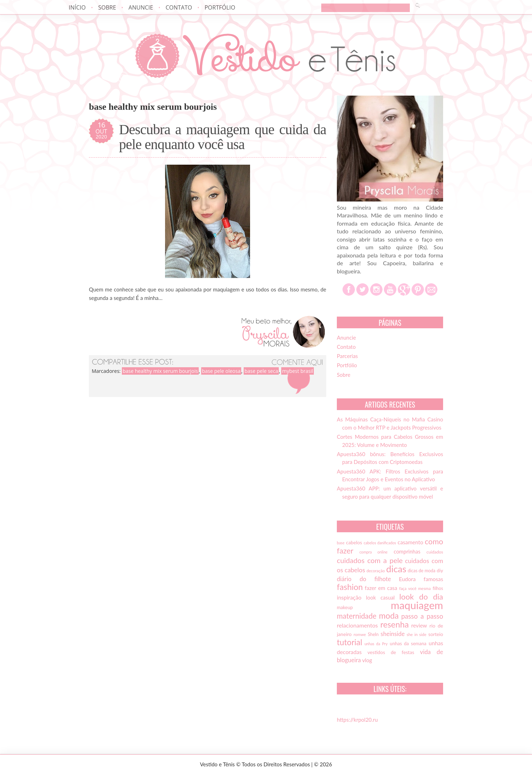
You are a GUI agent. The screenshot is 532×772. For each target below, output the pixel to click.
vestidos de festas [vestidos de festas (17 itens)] (391, 652)
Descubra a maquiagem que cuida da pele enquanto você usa (223, 137)
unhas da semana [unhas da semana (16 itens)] (408, 643)
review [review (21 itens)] (419, 625)
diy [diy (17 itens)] (440, 571)
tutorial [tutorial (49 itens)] (349, 642)
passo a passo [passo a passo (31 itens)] (422, 616)
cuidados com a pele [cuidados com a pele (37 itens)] (370, 560)
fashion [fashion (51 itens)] (350, 587)
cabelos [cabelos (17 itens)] (354, 543)
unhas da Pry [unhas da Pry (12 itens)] (376, 644)
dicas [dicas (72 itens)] (396, 569)
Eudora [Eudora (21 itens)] (407, 579)
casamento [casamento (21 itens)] (411, 542)
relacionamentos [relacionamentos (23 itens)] (357, 625)
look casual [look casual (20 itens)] (380, 597)
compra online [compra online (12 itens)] (374, 552)
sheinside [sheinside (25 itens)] (392, 634)
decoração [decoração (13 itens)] (376, 571)
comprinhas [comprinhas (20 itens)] (407, 551)
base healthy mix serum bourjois (160, 371)
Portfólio (220, 7)
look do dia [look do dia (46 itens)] (421, 597)
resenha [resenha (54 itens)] (395, 624)
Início (77, 7)
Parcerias (347, 356)
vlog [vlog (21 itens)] (367, 660)
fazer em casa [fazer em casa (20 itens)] (381, 588)
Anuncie (141, 7)
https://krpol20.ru (357, 720)
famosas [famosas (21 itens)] (433, 579)
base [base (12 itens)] (341, 543)
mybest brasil (298, 371)
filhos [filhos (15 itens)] (438, 588)
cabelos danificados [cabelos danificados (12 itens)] (380, 543)
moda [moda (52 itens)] (389, 615)
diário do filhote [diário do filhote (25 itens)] (364, 579)
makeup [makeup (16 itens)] (345, 607)
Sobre (107, 7)
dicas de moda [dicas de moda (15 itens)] (421, 571)
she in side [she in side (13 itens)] (417, 634)
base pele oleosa (221, 371)
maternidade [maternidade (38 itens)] (357, 616)
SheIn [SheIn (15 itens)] (373, 634)
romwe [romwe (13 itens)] (360, 634)
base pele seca (261, 371)
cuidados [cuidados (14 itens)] (435, 552)
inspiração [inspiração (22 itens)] (349, 597)
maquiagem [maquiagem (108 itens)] (417, 605)
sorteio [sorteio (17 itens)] (436, 634)
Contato (179, 7)
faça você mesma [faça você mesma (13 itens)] (415, 588)
